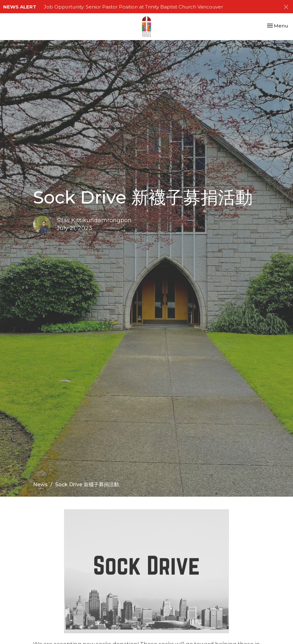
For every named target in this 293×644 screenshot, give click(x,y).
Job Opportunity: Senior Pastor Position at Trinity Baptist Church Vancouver (133, 7)
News (40, 484)
